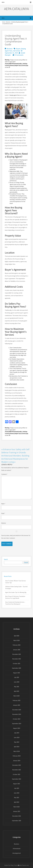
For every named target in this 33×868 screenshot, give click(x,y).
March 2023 (16, 807)
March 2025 (16, 696)
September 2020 (16, 821)
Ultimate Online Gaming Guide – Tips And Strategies (16, 587)
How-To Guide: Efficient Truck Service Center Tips (16, 582)
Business (8, 22)
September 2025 (16, 668)
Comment (4, 474)
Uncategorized (16, 853)
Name (3, 504)
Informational (17, 849)
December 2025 (17, 654)
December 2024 (17, 710)
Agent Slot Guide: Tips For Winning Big (16, 592)
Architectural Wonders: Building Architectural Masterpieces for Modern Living (15, 459)
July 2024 (17, 733)
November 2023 (17, 770)
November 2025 (17, 659)
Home (4, 22)
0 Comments (19, 55)
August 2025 (17, 673)
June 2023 (17, 793)
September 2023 (16, 779)
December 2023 (17, 765)
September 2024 (16, 724)
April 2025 (17, 691)
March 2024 (16, 751)
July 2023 (17, 788)
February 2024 (16, 756)
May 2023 (17, 798)
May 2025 (17, 687)
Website (4, 523)
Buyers (18, 49)
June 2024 (17, 737)
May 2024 (17, 742)
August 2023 (17, 784)
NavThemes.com (24, 865)
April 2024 (17, 747)
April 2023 (17, 802)
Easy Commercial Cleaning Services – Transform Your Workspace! (15, 603)
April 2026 (17, 636)
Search (6, 559)
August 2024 (17, 728)
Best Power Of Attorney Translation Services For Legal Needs (15, 597)
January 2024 (17, 761)
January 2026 (17, 650)
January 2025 (17, 705)
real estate (16, 51)
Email (3, 513)
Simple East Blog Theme (11, 865)
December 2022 (17, 816)
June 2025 (17, 682)
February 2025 (16, 700)
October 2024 (16, 719)
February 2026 (16, 645)
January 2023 (17, 811)
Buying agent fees (15, 95)
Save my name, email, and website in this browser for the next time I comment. (16, 537)
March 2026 (16, 640)
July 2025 (17, 677)
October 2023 (16, 774)
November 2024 (17, 714)
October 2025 (16, 664)
